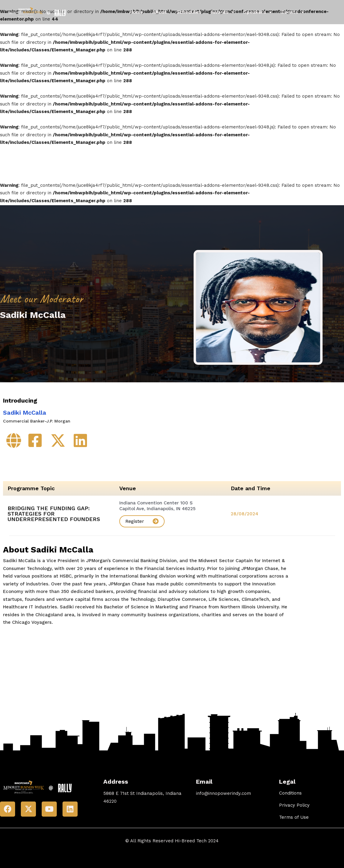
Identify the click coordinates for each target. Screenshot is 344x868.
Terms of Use (294, 814)
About (160, 12)
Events (293, 12)
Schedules (189, 12)
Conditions (290, 790)
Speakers (258, 12)
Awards (222, 12)
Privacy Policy (294, 802)
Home (136, 12)
